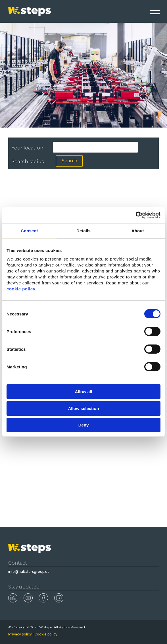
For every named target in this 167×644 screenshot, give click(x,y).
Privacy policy (20, 634)
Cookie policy (46, 634)
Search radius (28, 162)
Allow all (84, 392)
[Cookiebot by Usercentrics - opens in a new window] (136, 215)
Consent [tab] (29, 231)
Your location (28, 148)
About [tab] (138, 231)
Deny (84, 425)
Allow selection (83, 408)
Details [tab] (83, 231)
